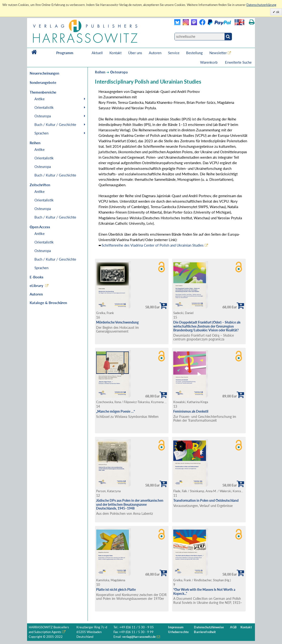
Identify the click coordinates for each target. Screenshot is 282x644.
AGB (233, 627)
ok (277, 12)
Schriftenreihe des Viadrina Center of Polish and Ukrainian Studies (153, 245)
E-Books (37, 277)
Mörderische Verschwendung (117, 322)
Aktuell (97, 53)
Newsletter (218, 53)
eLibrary (36, 286)
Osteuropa (43, 116)
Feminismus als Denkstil (191, 411)
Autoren (155, 53)
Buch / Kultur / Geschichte (55, 124)
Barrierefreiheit (205, 632)
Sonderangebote (43, 82)
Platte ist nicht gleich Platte (116, 589)
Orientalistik (44, 107)
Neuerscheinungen (44, 73)
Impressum (176, 627)
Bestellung (194, 53)
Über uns (135, 53)
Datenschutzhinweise (209, 627)
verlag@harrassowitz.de (139, 637)
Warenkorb (209, 62)
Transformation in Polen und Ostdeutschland (206, 500)
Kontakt (115, 53)
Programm (65, 53)
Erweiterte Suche (238, 62)
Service (174, 53)
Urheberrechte (178, 632)
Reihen (100, 72)
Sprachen (41, 133)
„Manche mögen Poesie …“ (115, 411)
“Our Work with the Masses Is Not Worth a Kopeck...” (204, 592)
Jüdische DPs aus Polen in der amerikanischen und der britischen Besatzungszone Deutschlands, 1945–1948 (130, 504)
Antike (40, 99)
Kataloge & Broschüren (48, 303)
